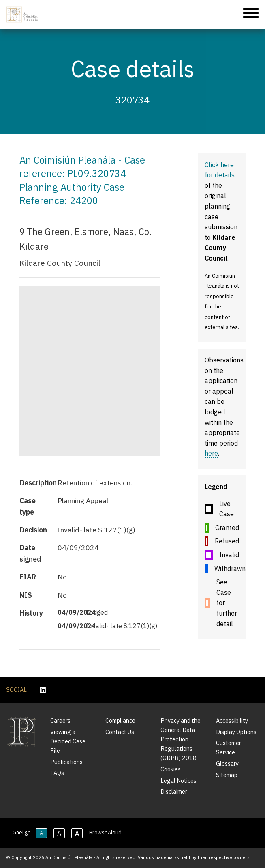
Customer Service (229, 747)
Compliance (120, 720)
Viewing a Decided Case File (68, 741)
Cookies (171, 769)
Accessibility (232, 720)
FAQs (57, 773)
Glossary (227, 764)
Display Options (236, 732)
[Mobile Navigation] (251, 14)
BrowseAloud (105, 832)
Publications (66, 762)
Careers (60, 720)
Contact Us (120, 732)
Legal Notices (178, 781)
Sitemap (227, 775)
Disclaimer (174, 792)
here (211, 453)
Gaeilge (22, 832)
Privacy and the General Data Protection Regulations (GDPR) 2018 (181, 739)
